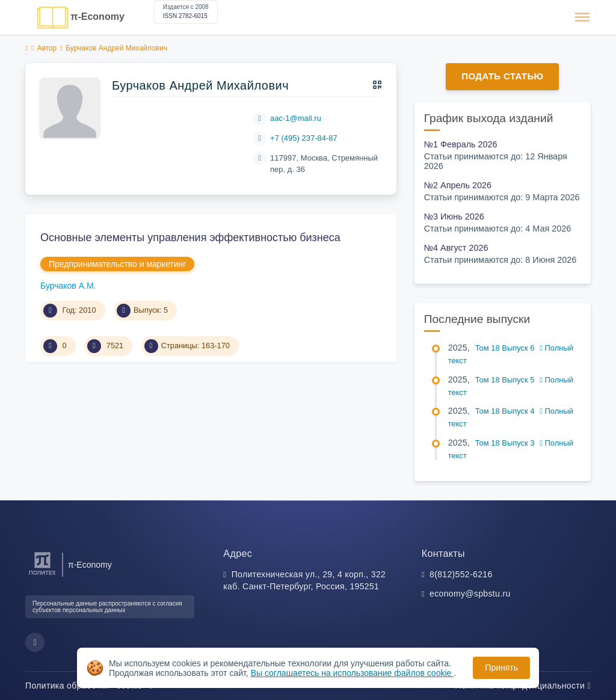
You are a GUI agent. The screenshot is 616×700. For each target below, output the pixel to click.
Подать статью (502, 76)
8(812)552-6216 (461, 574)
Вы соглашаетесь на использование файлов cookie (353, 673)
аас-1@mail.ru (296, 118)
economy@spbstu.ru (470, 594)
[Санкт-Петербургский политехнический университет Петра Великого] (42, 575)
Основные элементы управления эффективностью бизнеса (190, 238)
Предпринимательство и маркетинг (117, 264)
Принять (501, 668)
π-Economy (97, 17)
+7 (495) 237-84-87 (304, 138)
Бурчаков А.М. (68, 286)
